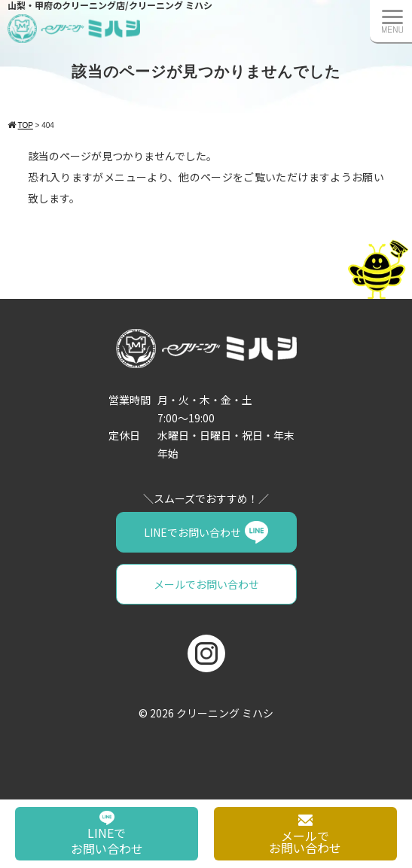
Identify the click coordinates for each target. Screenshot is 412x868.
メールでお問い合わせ (206, 584)
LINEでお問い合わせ (192, 532)
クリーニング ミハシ (225, 713)
